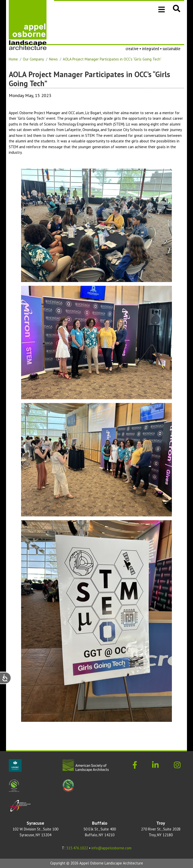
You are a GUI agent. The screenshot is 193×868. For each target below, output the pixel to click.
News (53, 59)
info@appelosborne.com (111, 848)
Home (13, 59)
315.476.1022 (77, 848)
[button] (177, 8)
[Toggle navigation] (162, 9)
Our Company (33, 59)
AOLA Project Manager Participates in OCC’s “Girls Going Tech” (112, 59)
